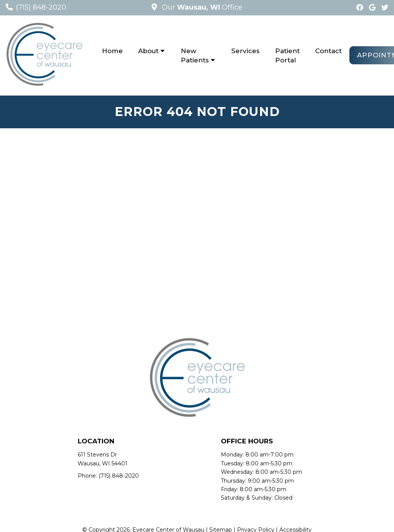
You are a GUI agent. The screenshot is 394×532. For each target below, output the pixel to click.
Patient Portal (287, 55)
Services (245, 51)
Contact (328, 51)
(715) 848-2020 (41, 7)
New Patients (195, 55)
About (148, 51)
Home (112, 51)
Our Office (201, 7)
